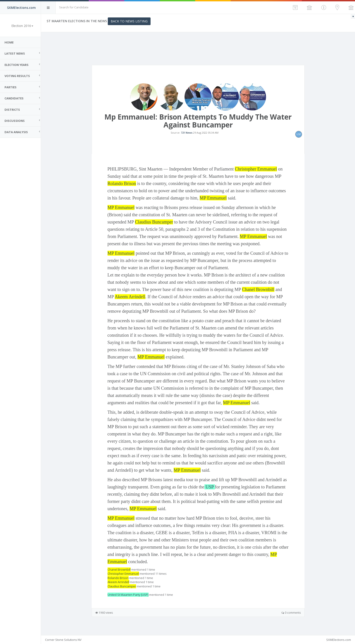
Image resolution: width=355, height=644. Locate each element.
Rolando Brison (122, 183)
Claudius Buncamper (154, 222)
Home (9, 42)
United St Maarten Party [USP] (128, 595)
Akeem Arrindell (130, 297)
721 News (187, 133)
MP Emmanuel (213, 198)
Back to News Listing (129, 21)
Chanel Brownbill (258, 289)
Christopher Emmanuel (256, 169)
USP (210, 487)
